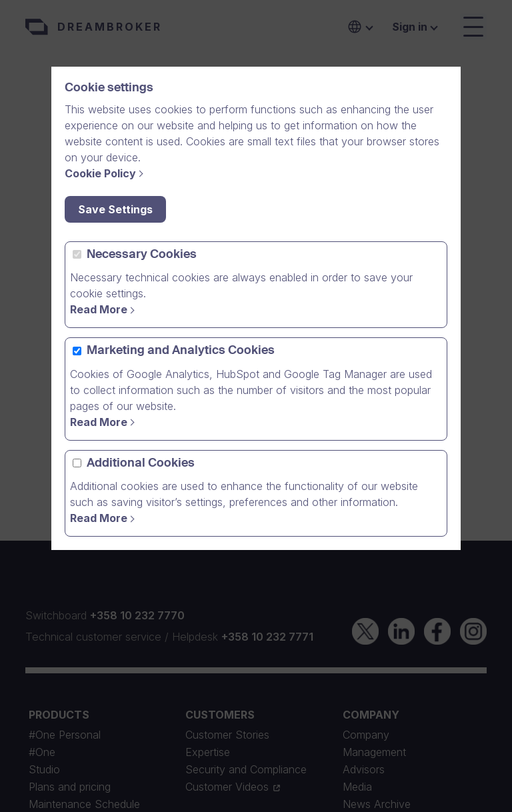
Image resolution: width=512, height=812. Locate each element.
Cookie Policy (100, 173)
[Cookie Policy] (106, 173)
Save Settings (115, 209)
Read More (99, 309)
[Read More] (104, 518)
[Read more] (104, 309)
